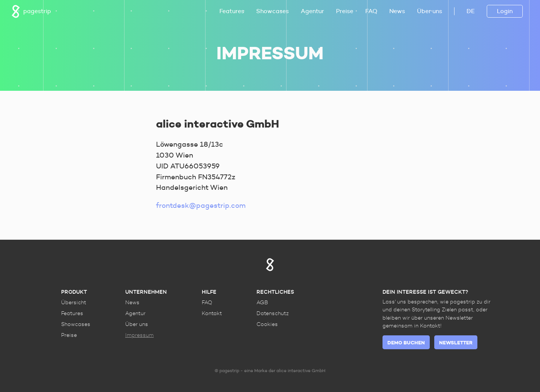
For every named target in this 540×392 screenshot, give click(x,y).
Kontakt (212, 313)
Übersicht (74, 302)
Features (232, 11)
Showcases (272, 11)
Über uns (430, 11)
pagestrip (31, 11)
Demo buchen (406, 342)
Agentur (312, 11)
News (397, 11)
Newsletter (456, 342)
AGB (262, 302)
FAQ (371, 11)
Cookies (267, 324)
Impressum (139, 335)
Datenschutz (273, 313)
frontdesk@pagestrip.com (201, 205)
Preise (345, 11)
